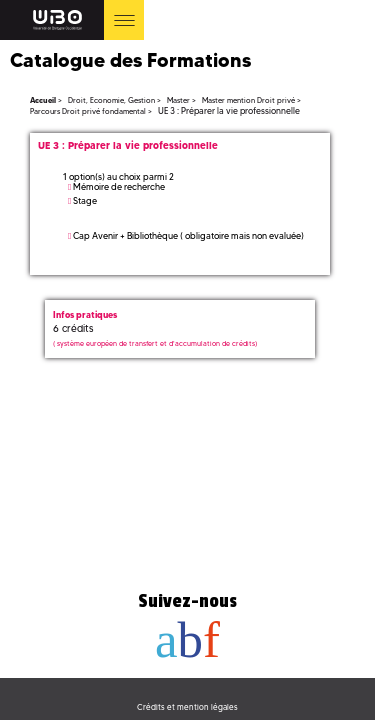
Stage (85, 200)
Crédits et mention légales (187, 707)
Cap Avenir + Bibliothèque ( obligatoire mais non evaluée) (188, 235)
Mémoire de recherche (119, 186)
